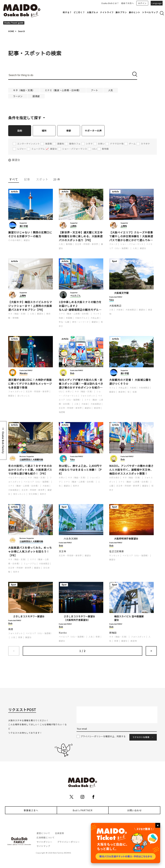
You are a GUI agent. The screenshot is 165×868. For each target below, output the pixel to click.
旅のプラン (121, 12)
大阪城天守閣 (121, 293)
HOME (11, 31)
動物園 (69, 244)
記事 (27, 179)
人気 (111, 90)
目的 (20, 131)
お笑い (69, 392)
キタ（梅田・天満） (24, 90)
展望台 (16, 160)
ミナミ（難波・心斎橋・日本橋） (63, 90)
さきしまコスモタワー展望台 (29, 616)
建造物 (97, 408)
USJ (61, 392)
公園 (111, 486)
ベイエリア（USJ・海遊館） (37, 482)
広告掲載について (46, 838)
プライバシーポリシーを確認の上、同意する (103, 736)
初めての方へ (128, 3)
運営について (43, 833)
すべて (14, 179)
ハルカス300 (71, 539)
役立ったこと (19, 494)
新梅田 (113, 633)
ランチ (96, 314)
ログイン (142, 3)
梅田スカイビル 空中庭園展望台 (129, 618)
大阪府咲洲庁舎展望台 (126, 539)
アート (95, 90)
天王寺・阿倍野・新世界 (87, 244)
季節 (69, 131)
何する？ (67, 12)
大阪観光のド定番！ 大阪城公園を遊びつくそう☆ (130, 382)
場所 (44, 131)
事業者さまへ (31, 810)
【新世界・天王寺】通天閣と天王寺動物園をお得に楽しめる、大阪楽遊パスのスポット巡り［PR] (81, 236)
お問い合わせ (134, 810)
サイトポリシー (44, 842)
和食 (61, 318)
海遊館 (62, 412)
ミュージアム (30, 564)
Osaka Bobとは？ (110, 3)
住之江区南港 (116, 551)
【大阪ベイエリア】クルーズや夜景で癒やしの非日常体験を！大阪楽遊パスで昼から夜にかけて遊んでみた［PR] (131, 236)
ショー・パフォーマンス (132, 244)
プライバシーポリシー (68, 842)
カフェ (112, 388)
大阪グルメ (92, 12)
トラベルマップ (150, 12)
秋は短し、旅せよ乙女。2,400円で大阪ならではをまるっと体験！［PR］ (80, 470)
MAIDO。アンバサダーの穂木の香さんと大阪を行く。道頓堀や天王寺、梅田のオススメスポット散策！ (131, 470)
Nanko (63, 633)
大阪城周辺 (115, 306)
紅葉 (135, 392)
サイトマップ (43, 846)
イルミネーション (17, 478)
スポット (42, 179)
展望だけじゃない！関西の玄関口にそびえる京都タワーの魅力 (30, 234)
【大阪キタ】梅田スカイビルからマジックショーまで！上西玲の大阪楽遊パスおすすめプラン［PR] (30, 306)
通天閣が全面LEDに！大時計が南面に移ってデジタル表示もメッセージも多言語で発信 (30, 384)
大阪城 (119, 310)
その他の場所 (15, 240)
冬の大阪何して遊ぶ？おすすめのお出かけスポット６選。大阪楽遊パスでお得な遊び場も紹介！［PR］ (30, 470)
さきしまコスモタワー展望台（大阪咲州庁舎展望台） (79, 618)
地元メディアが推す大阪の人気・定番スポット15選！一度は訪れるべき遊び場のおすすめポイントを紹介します (81, 384)
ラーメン (18, 96)
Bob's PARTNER (83, 810)
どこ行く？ (79, 12)
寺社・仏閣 (64, 322)
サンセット (114, 556)
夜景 (20, 637)
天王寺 (62, 551)
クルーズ (113, 244)
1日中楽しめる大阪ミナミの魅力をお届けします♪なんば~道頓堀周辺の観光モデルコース (80, 306)
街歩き (43, 494)
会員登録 (59, 833)
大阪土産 (95, 318)
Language (157, 3)
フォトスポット (16, 392)
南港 (11, 629)
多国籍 (69, 318)
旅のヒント (135, 12)
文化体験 (33, 494)
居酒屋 (36, 96)
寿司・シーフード (80, 322)
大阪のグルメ (81, 318)
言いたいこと (24, 396)
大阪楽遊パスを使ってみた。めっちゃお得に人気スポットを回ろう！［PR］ (30, 552)
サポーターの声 (93, 131)
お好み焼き (114, 478)
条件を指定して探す (25, 118)
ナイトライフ (107, 12)
